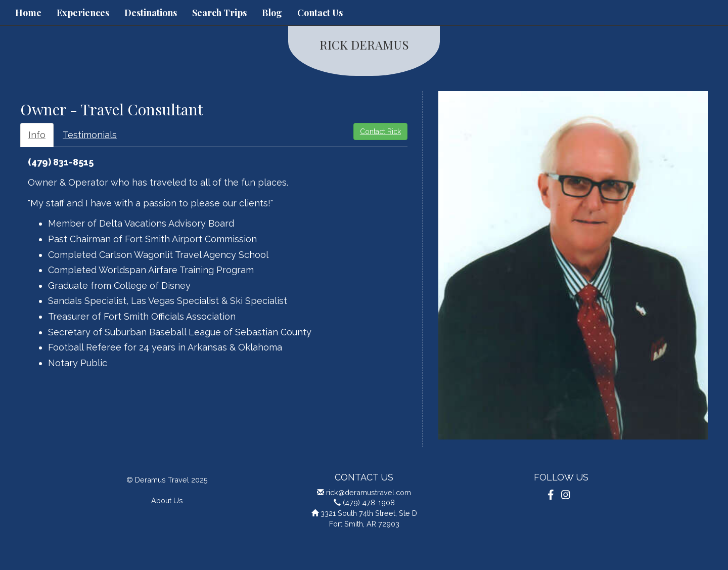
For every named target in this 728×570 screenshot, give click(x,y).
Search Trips (219, 13)
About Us (167, 500)
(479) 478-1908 (369, 502)
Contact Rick (380, 131)
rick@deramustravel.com (369, 492)
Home (28, 13)
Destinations (151, 13)
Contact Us (320, 13)
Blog (272, 13)
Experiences (83, 13)
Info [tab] (37, 135)
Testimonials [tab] (90, 135)
